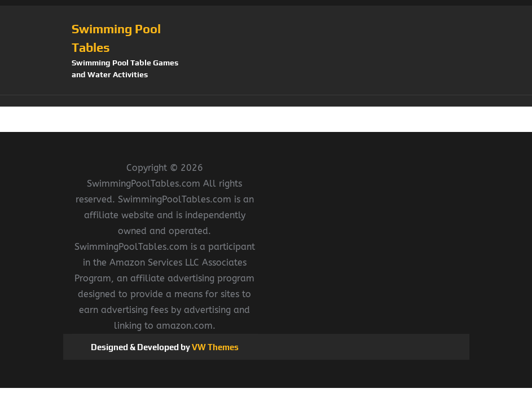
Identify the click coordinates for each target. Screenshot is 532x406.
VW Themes (214, 347)
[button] (266, 101)
